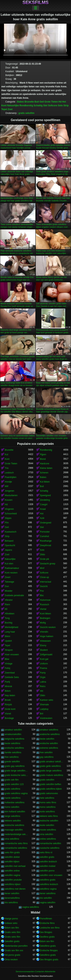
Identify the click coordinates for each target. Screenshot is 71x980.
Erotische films (47, 923)
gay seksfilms (47, 757)
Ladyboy (44, 709)
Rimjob (8, 705)
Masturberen (11, 495)
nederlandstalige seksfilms (16, 834)
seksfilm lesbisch (48, 862)
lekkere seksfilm (13, 821)
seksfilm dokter (12, 857)
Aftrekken (10, 614)
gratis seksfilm (27, 113)
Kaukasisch (11, 532)
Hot (64, 102)
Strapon (9, 650)
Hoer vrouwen (12, 655)
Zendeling (45, 500)
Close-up (44, 577)
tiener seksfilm (12, 893)
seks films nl (46, 853)
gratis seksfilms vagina (16, 793)
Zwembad (10, 673)
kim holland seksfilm (15, 812)
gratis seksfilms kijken (51, 789)
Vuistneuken (46, 718)
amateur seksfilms (49, 730)
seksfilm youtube (13, 880)
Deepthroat (46, 545)
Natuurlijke (13, 106)
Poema (44, 668)
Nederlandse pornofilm (16, 946)
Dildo (43, 555)
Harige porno (11, 919)
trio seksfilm (46, 898)
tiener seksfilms (48, 893)
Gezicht (44, 586)
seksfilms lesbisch (49, 884)
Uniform (44, 664)
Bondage (9, 718)
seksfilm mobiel (48, 866)
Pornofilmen (46, 919)
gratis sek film (12, 780)
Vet (42, 691)
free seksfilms (12, 757)
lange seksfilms (12, 816)
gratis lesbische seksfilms (16, 775)
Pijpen (43, 454)
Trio (7, 468)
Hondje (8, 482)
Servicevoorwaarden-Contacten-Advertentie (35, 971)
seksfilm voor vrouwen (51, 875)
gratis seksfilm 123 (14, 784)
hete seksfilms (47, 798)
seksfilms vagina (48, 889)
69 (6, 609)
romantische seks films (16, 843)
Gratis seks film (12, 932)
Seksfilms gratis (48, 946)
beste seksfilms (12, 743)
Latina (43, 682)
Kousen (9, 500)
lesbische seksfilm (49, 821)
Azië (42, 518)
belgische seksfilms (14, 739)
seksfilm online (12, 871)
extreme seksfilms (49, 748)
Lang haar (10, 632)
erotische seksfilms (14, 748)
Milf (7, 486)
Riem (7, 605)
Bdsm (8, 691)
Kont (4, 106)
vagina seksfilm (48, 903)
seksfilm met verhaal (15, 866)
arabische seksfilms (50, 734)
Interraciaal (46, 582)
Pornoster (45, 532)
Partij (7, 682)
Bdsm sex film (12, 928)
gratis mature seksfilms (52, 775)
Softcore (53, 106)
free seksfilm (46, 752)
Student (44, 650)
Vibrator (9, 600)
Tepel (4, 109)
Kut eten (9, 564)
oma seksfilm (47, 834)
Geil (42, 102)
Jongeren (9, 491)
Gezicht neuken (48, 627)
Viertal (43, 609)
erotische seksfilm (49, 743)
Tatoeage (9, 582)
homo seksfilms (48, 807)
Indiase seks (11, 923)
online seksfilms (48, 839)
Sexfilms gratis (47, 937)
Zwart (8, 577)
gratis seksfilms (12, 789)
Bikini (7, 636)
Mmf (42, 568)
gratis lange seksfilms (51, 771)
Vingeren (9, 509)
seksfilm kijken (12, 862)
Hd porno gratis (12, 955)
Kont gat (44, 659)
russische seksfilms (50, 848)
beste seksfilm (47, 739)
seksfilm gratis (47, 857)
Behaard (9, 541)
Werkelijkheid (11, 627)
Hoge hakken (47, 636)
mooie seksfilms (48, 830)
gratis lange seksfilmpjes (16, 771)
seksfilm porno (47, 871)
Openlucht (10, 545)
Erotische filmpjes (49, 950)
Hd (60, 102)
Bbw (7, 659)
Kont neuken (11, 573)
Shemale (44, 705)
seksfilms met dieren (15, 889)
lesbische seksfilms (14, 825)
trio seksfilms (11, 903)
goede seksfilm (12, 762)
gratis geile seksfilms (50, 766)
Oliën (43, 695)
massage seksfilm (14, 830)
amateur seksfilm (13, 730)
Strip (66, 106)
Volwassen (45, 641)
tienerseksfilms (12, 898)
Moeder (9, 591)
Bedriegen (45, 618)
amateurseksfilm (13, 734)
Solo (60, 106)
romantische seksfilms (16, 848)
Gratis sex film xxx (14, 950)
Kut (6, 454)
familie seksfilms (13, 752)
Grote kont (10, 709)
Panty (43, 673)
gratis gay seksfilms (15, 766)
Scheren (44, 473)
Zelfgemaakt (46, 655)
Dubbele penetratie (14, 595)
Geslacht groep (48, 564)
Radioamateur (12, 568)
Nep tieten (10, 695)
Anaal (43, 509)
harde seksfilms (13, 798)
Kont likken (46, 614)
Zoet (10, 109)
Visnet (8, 714)
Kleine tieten (46, 468)
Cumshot (44, 536)
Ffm (7, 523)
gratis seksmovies (49, 793)
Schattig (38, 106)
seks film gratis (12, 853)
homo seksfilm (12, 807)
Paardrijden (11, 477)
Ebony (43, 645)
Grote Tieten (51, 102)
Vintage (9, 664)
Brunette (29, 102)
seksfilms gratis (48, 880)
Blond (43, 459)
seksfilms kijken (13, 884)
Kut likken (45, 482)
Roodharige (46, 541)
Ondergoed (46, 523)
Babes (20, 102)
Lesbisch (9, 473)
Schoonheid (11, 514)
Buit (37, 102)
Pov (42, 591)
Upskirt (8, 641)
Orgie (43, 677)
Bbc (42, 595)
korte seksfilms (47, 812)
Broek (8, 700)
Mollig (43, 623)
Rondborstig (26, 106)
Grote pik (45, 559)
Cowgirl (44, 504)
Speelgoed (45, 495)
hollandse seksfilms (15, 802)
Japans (8, 550)
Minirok (8, 686)
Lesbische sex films (50, 928)
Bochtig (9, 623)
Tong (7, 618)
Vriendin (44, 632)
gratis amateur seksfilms (52, 762)
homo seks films (48, 802)
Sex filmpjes (46, 932)
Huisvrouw (45, 600)
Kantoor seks (47, 700)
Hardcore (45, 464)
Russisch (45, 605)
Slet (45, 106)
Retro (43, 686)
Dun (7, 586)
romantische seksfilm (51, 843)
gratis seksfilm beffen (51, 784)
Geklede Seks (12, 677)
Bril (42, 714)
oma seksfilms (12, 839)
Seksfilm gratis (12, 941)
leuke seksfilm (47, 825)
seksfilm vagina (12, 875)
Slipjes (8, 518)
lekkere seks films (49, 816)
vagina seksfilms (31, 907)
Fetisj (7, 668)
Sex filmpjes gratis (49, 960)
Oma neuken (11, 960)
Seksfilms (35, 2)
